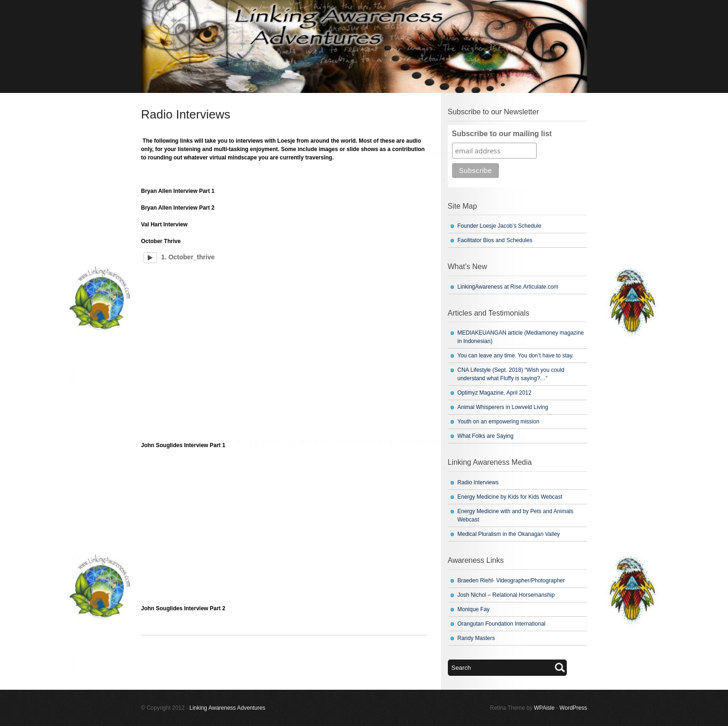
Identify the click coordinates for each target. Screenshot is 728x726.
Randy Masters (476, 638)
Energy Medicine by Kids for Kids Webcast (510, 497)
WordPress (573, 708)
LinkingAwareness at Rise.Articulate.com (508, 287)
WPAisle (544, 708)
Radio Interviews (478, 482)
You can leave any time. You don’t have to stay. (516, 356)
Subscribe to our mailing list (502, 134)
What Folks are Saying (486, 436)
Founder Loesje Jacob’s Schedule (500, 226)
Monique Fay (474, 609)
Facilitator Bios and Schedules (495, 240)
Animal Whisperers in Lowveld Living (503, 407)
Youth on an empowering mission (498, 422)
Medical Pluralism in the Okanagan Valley (509, 534)
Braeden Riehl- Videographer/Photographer (511, 581)
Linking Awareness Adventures (227, 708)
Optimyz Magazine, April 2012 (495, 393)
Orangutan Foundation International (502, 624)
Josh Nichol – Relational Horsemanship (506, 595)
